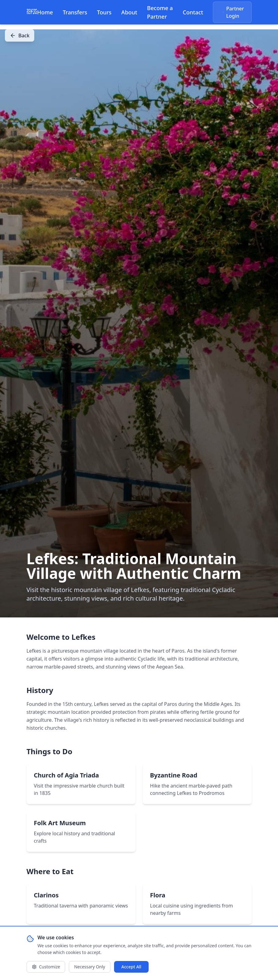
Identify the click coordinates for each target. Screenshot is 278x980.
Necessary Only (89, 967)
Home (45, 12)
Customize (46, 967)
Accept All (131, 967)
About (129, 12)
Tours (104, 12)
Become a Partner (160, 12)
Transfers (75, 12)
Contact (193, 12)
